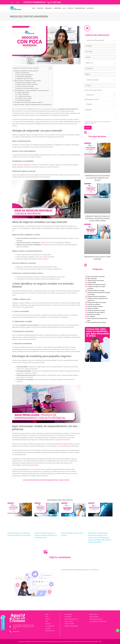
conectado (77, 570)
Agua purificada (92, 278)
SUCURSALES (90, 8)
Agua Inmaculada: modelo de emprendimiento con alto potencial (33, 104)
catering (43, 242)
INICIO (34, 8)
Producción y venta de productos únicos (28, 88)
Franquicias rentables (94, 304)
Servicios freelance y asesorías (25, 87)
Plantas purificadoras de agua (96, 310)
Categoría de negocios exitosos (96, 284)
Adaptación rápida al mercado (25, 79)
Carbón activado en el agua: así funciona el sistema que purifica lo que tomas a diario (97, 218)
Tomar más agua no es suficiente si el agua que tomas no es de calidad (97, 178)
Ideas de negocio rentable (95, 306)
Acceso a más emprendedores (25, 75)
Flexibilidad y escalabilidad (24, 77)
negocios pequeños (24, 165)
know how (27, 471)
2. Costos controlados (23, 94)
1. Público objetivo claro (23, 93)
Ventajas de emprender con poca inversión (26, 71)
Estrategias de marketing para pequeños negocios (29, 102)
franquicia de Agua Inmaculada (97, 302)
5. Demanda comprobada (24, 100)
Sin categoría (91, 316)
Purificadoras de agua (94, 314)
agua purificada (33, 465)
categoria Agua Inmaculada (96, 280)
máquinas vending (93, 308)
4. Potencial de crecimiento (24, 98)
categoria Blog (92, 282)
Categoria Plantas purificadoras (97, 296)
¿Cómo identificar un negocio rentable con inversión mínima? (32, 90)
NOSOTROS (40, 8)
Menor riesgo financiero (23, 73)
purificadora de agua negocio (96, 312)
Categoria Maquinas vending (96, 290)
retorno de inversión (29, 339)
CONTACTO (70, 8)
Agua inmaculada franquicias (96, 276)
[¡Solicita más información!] (87, 28)
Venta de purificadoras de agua (97, 322)
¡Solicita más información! (97, 35)
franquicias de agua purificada (64, 444)
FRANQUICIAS (48, 8)
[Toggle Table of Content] (49, 68)
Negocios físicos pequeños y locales (27, 83)
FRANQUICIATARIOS (80, 8)
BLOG (64, 8)
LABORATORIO (58, 8)
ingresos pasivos (43, 259)
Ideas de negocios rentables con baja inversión (28, 81)
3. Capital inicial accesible (24, 96)
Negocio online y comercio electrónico (27, 85)
